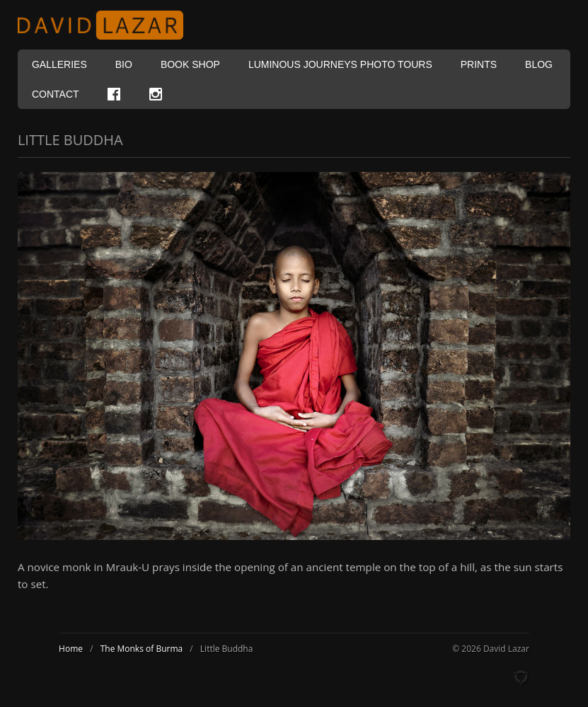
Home (71, 649)
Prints (479, 64)
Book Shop (190, 64)
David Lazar (106, 25)
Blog (539, 64)
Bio (124, 64)
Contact (56, 94)
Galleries (59, 64)
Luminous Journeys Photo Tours (340, 64)
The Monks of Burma (142, 649)
